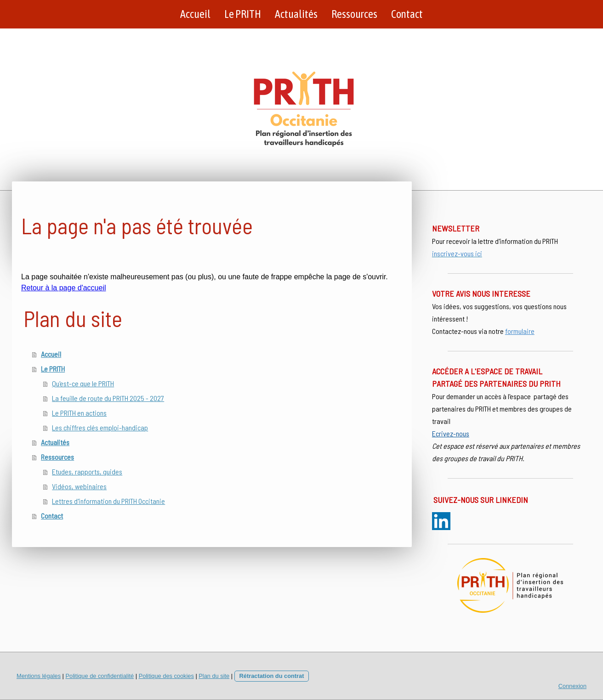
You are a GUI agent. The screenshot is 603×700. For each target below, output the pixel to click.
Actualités (296, 14)
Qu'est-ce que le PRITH (83, 383)
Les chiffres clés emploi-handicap (100, 427)
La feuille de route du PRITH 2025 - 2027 (108, 398)
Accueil (195, 14)
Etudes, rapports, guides (87, 471)
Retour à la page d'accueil (64, 288)
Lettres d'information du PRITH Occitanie (108, 501)
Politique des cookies (166, 676)
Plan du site (214, 676)
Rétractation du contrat (272, 676)
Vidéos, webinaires (79, 486)
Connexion (572, 686)
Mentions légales (39, 676)
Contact (407, 14)
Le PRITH (243, 14)
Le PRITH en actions (79, 413)
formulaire (520, 331)
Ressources (354, 14)
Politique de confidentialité (100, 676)
